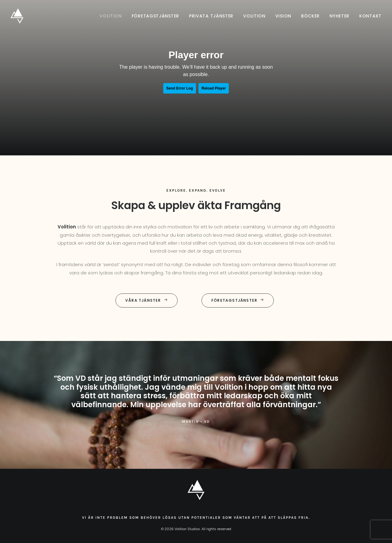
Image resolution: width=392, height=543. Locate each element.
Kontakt (370, 16)
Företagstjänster (155, 16)
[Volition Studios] (17, 16)
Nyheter (339, 16)
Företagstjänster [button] (238, 300)
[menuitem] (113, 16)
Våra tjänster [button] (147, 300)
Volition (111, 16)
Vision (283, 16)
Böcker (310, 16)
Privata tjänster (211, 16)
